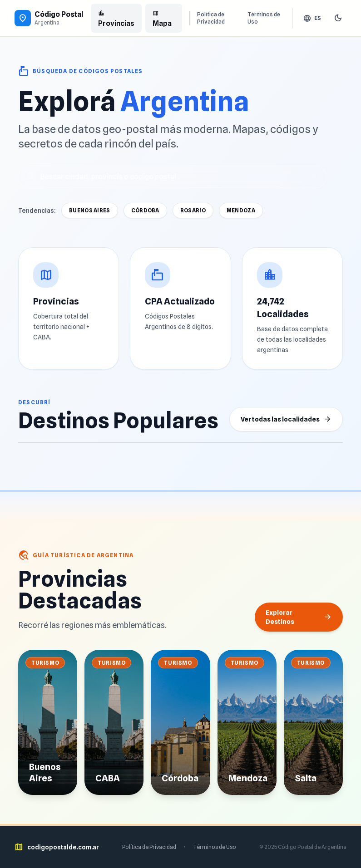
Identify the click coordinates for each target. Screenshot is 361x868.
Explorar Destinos (299, 617)
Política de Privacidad (211, 18)
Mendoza (241, 210)
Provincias (116, 18)
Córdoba (145, 210)
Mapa (162, 18)
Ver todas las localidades (286, 419)
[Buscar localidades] (173, 177)
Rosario (193, 210)
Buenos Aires (90, 210)
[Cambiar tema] (338, 18)
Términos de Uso (264, 18)
